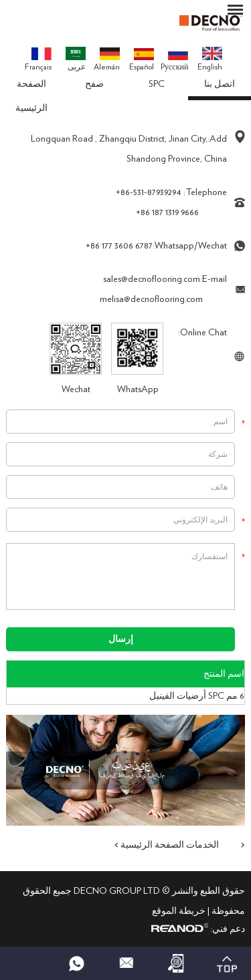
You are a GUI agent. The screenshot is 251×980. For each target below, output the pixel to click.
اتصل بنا (220, 84)
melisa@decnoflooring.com (151, 299)
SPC (157, 84)
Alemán (107, 59)
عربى (76, 59)
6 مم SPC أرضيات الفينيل (197, 696)
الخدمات (202, 845)
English (210, 59)
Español (142, 60)
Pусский (174, 59)
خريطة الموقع (179, 911)
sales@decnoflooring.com (152, 279)
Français (38, 59)
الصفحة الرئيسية (31, 96)
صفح (94, 84)
